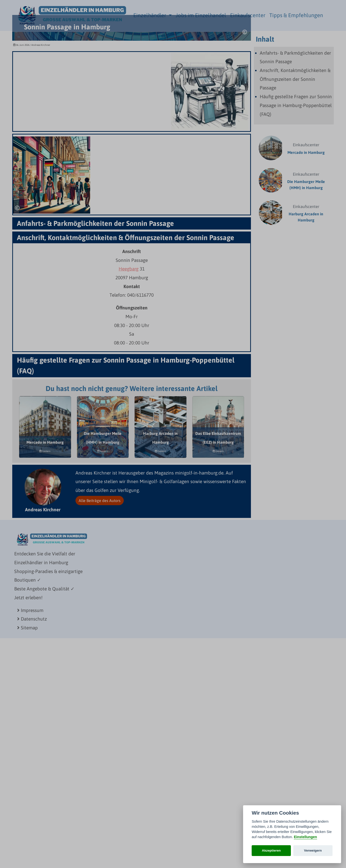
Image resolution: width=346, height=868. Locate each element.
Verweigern (313, 850)
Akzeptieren (271, 850)
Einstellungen (305, 837)
